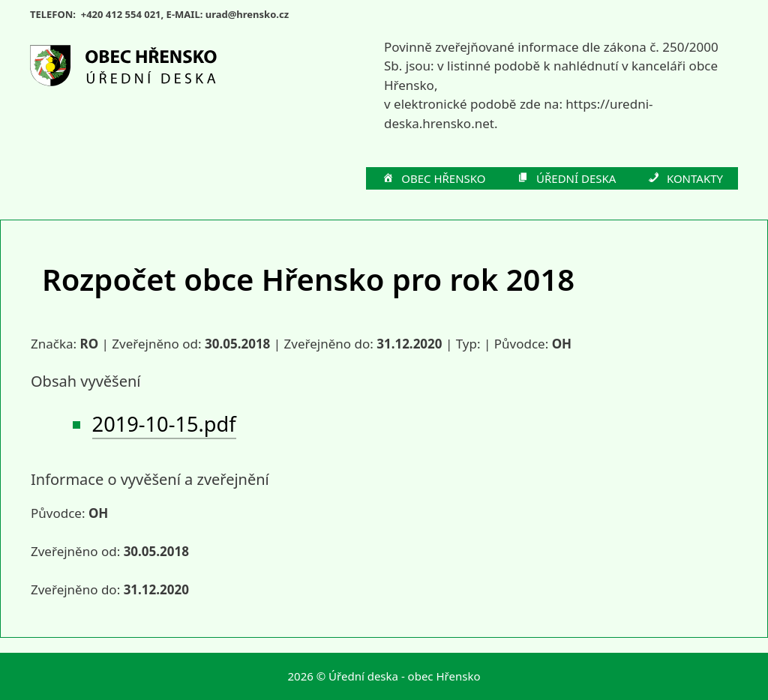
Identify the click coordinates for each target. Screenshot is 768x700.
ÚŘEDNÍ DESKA (566, 179)
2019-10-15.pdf (164, 424)
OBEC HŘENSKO (433, 179)
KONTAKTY (684, 179)
